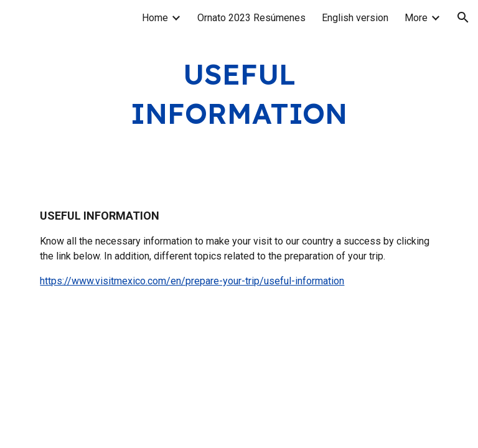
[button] (463, 17)
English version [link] (355, 18)
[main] (239, 94)
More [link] (416, 18)
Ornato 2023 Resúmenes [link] (251, 18)
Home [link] (155, 18)
